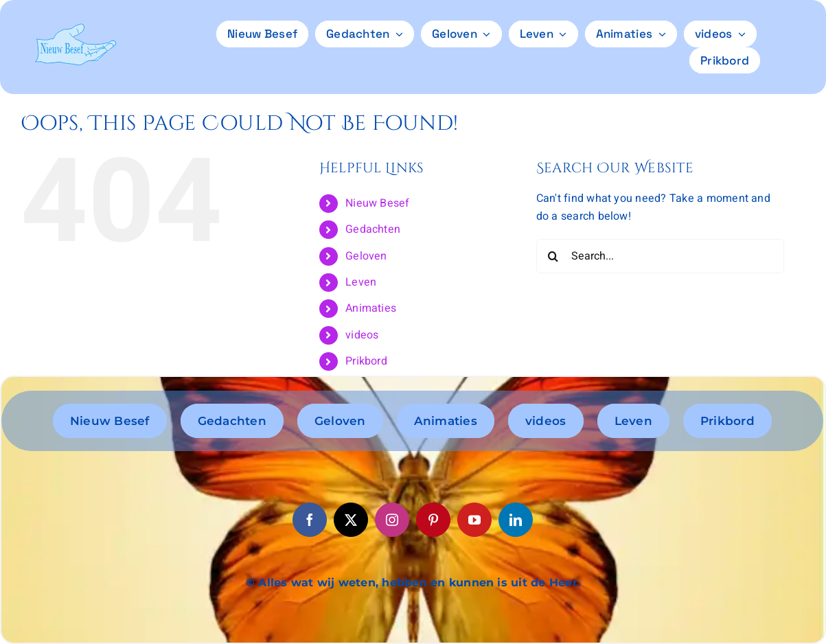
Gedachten (373, 229)
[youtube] (474, 520)
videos (362, 335)
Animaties (371, 308)
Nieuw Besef (378, 203)
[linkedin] (516, 520)
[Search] (553, 256)
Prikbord (366, 361)
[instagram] (392, 520)
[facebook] (310, 520)
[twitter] (351, 520)
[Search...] (660, 256)
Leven (361, 282)
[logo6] (75, 29)
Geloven (366, 256)
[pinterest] (433, 520)
